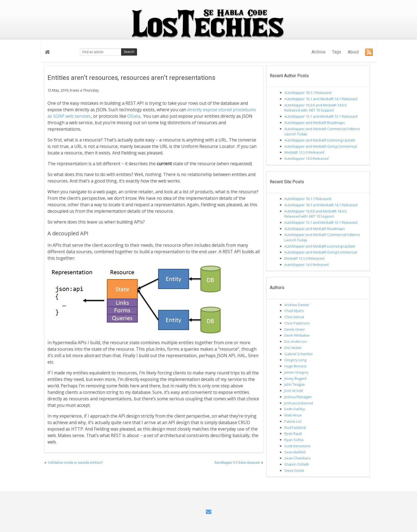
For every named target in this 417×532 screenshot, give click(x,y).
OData (134, 116)
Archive (319, 52)
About (353, 52)
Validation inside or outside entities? (75, 463)
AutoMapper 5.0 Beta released (237, 463)
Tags (337, 52)
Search (129, 52)
